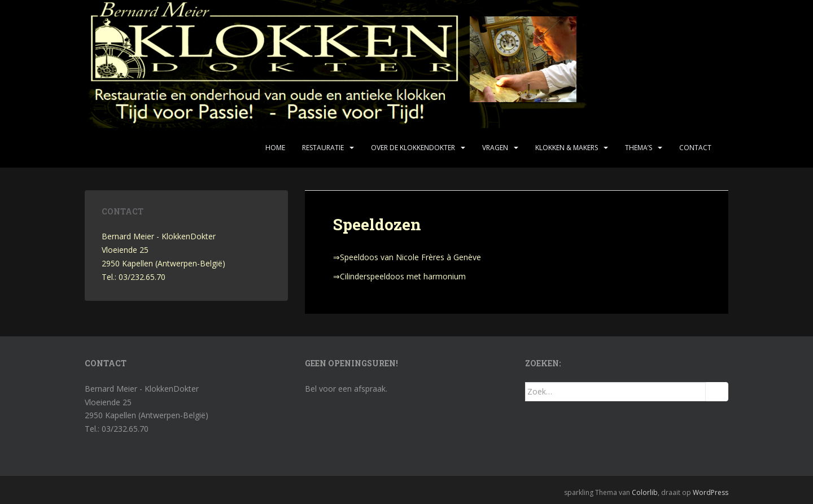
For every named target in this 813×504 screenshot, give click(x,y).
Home (275, 148)
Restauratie (323, 148)
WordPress (711, 492)
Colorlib (645, 492)
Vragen (495, 148)
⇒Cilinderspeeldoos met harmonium (399, 276)
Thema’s (639, 148)
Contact (695, 148)
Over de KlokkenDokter (413, 148)
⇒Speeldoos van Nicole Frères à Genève (407, 257)
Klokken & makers (567, 148)
